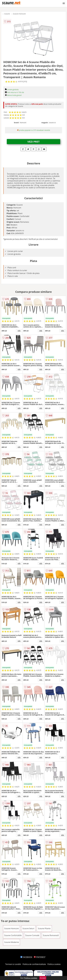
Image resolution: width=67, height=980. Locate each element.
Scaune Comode (32, 935)
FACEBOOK (26, 957)
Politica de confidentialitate (34, 964)
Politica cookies (54, 964)
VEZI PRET (33, 142)
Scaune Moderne (12, 942)
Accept (43, 978)
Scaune (7, 14)
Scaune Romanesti (51, 935)
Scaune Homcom (19, 14)
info (19, 331)
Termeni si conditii (13, 964)
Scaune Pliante (44, 928)
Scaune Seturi (28, 928)
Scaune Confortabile (13, 935)
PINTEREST (40, 957)
